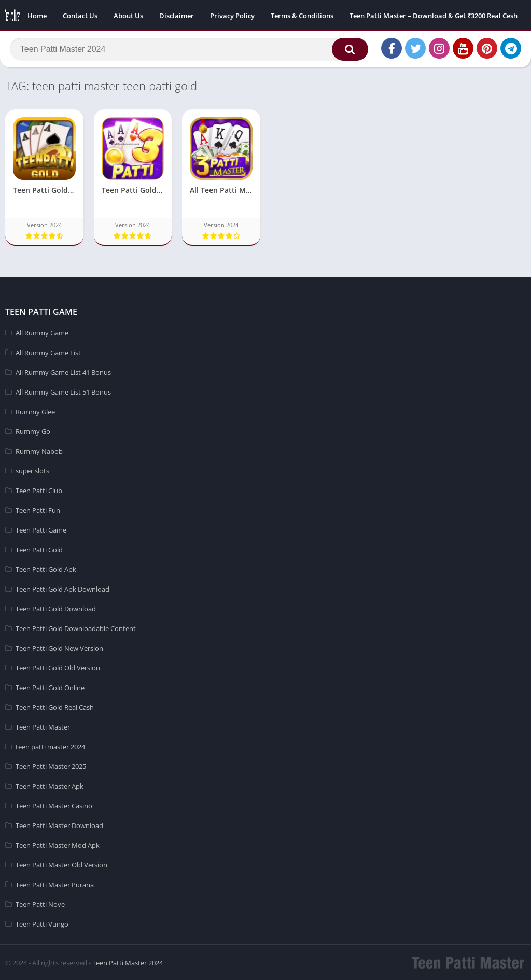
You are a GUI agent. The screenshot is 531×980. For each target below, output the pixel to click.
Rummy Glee (35, 411)
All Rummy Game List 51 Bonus (63, 391)
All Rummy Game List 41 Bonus (63, 371)
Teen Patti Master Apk (50, 785)
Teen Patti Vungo (42, 923)
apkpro (11, 285)
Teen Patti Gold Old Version (58, 667)
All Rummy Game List (48, 352)
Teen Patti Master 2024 (128, 962)
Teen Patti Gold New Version (59, 647)
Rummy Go (33, 430)
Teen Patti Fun (38, 509)
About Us (128, 16)
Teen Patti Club (39, 489)
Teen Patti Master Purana (55, 884)
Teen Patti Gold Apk (46, 568)
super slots (32, 470)
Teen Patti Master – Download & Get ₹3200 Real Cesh (434, 16)
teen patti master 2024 (50, 746)
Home (37, 16)
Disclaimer (177, 16)
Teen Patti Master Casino (54, 805)
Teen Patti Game (41, 529)
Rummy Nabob (39, 450)
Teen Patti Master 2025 (51, 765)
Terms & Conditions (302, 16)
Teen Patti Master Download (59, 824)
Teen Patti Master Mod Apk (58, 844)
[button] (347, 50)
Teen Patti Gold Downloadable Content (76, 627)
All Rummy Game (42, 332)
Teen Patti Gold (39, 549)
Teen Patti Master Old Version (61, 864)
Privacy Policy (232, 16)
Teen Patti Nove (40, 903)
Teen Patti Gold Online (50, 687)
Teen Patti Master (43, 726)
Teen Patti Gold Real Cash (55, 706)
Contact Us (80, 16)
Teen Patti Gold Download (56, 608)
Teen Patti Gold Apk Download (62, 588)
